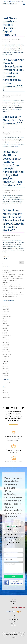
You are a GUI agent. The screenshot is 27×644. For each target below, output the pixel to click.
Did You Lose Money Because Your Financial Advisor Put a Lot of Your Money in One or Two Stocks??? (13, 220)
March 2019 (6, 340)
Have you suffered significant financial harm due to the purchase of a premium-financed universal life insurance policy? (13, 295)
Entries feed (6, 393)
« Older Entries (6, 257)
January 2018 (6, 373)
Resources (14, 625)
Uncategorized (6, 42)
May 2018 (5, 364)
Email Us (13, 604)
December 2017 (7, 376)
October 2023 (6, 319)
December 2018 (7, 347)
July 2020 (5, 328)
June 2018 (5, 361)
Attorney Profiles (13, 620)
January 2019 (6, 345)
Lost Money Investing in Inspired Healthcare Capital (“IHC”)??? (10, 26)
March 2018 (6, 368)
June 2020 (5, 331)
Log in (4, 390)
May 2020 (5, 333)
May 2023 (5, 321)
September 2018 (7, 354)
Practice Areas (13, 621)
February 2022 (6, 326)
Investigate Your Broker (18, 608)
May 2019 (5, 338)
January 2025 (6, 312)
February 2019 (6, 342)
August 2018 (6, 357)
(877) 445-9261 (11, 527)
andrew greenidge (9, 40)
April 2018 (5, 366)
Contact (13, 623)
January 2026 (6, 309)
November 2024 (7, 316)
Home (14, 616)
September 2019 (7, 335)
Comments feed (7, 395)
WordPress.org (6, 397)
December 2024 (7, 314)
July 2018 (5, 359)
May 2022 (5, 323)
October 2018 (6, 352)
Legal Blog (14, 618)
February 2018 (6, 371)
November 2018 (7, 350)
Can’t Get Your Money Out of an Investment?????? (13, 122)
